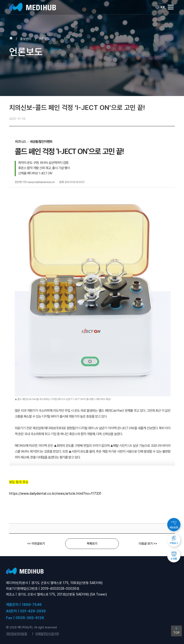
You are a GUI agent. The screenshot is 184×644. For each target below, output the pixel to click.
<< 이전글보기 (36, 544)
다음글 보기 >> (148, 544)
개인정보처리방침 (17, 634)
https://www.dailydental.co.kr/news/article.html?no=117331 (55, 494)
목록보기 (92, 544)
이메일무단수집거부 (47, 634)
